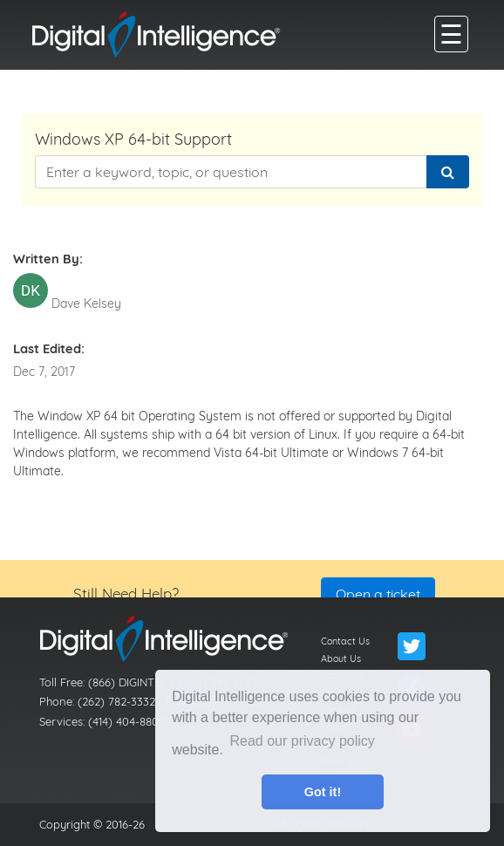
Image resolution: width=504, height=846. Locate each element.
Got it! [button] (323, 792)
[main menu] (451, 34)
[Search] (448, 172)
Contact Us (345, 641)
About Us (341, 658)
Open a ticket (378, 594)
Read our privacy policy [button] (303, 741)
